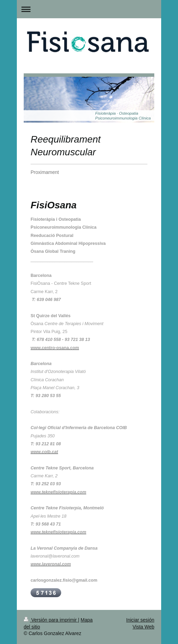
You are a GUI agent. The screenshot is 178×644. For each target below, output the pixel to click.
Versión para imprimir (51, 620)
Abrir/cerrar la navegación (89, 9)
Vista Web (143, 627)
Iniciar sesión (140, 620)
